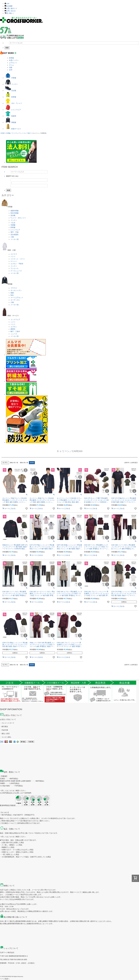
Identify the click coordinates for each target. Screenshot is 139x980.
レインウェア (13, 110)
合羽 (11, 70)
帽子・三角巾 (15, 331)
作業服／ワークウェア (13, 133)
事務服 (10, 122)
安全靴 (10, 91)
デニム (11, 65)
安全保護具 (15, 235)
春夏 (12, 293)
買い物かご (9, 13)
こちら (10, 791)
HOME (3, 133)
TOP (7, 4)
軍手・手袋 (15, 232)
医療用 (10, 116)
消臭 (11, 67)
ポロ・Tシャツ (13, 103)
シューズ (14, 334)
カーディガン (15, 300)
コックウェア (15, 320)
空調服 (13, 225)
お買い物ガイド (11, 8)
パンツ (13, 256)
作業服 (10, 78)
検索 (7, 48)
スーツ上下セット (17, 298)
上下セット (13, 63)
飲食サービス (13, 129)
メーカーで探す (26, 133)
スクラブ (14, 254)
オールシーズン (16, 290)
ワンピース (15, 268)
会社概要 (9, 6)
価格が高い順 (24, 463)
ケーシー (14, 261)
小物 (12, 237)
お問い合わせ (10, 11)
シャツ (13, 322)
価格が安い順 (14, 463)
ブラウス (14, 288)
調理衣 (13, 329)
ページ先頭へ (5, 979)
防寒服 (11, 58)
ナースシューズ (16, 271)
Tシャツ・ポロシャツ (18, 218)
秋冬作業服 (15, 213)
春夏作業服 (15, 211)
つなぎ (13, 223)
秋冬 (12, 295)
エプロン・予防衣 (17, 264)
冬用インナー (14, 60)
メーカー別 (15, 239)
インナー (11, 84)
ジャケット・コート (18, 259)
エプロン (14, 327)
